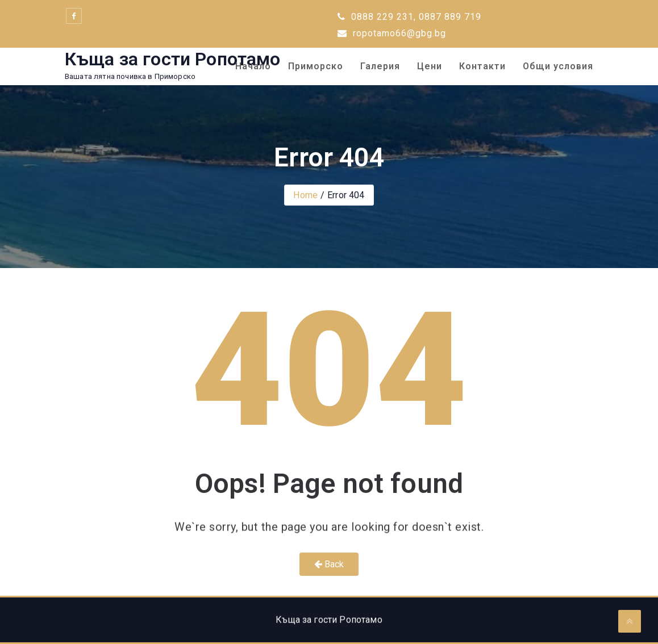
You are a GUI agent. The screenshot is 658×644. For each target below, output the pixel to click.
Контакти (482, 66)
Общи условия (558, 66)
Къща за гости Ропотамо (173, 59)
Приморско (316, 66)
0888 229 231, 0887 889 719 (409, 17)
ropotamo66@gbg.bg (392, 33)
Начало (253, 66)
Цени (430, 66)
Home (305, 195)
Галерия (380, 66)
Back (329, 564)
